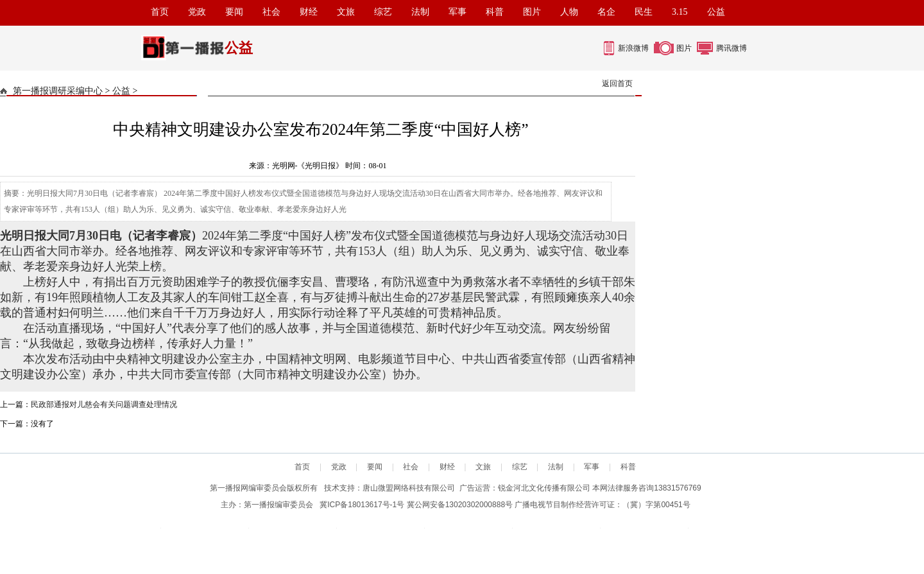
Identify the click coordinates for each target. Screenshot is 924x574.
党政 (197, 12)
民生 (644, 12)
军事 (458, 12)
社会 (271, 12)
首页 (160, 12)
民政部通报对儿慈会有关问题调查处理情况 (104, 404)
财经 (309, 12)
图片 (532, 12)
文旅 (346, 12)
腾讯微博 (732, 48)
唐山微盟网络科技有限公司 (409, 488)
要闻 (234, 12)
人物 (569, 12)
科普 (495, 12)
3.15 (680, 12)
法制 (420, 12)
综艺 (383, 12)
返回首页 (617, 83)
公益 (716, 12)
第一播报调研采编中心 (58, 91)
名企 (606, 12)
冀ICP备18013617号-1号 (362, 505)
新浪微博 (633, 48)
